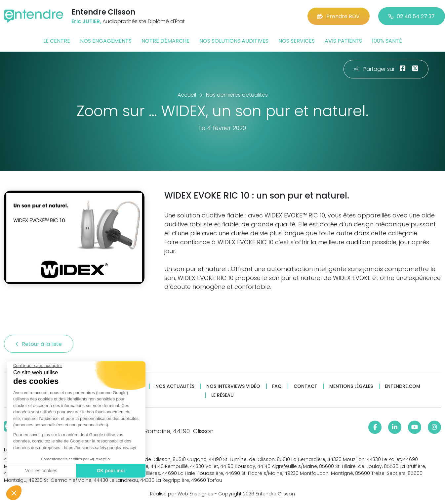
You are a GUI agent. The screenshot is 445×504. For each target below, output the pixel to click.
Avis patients (343, 41)
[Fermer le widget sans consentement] (38, 366)
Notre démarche (165, 41)
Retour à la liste (39, 344)
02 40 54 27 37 (412, 16)
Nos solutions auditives (234, 41)
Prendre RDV (339, 16)
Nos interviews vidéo (233, 386)
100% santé (387, 41)
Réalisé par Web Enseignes (182, 494)
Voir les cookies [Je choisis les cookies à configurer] (41, 471)
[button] (14, 493)
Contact (305, 386)
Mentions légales (351, 386)
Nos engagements (106, 41)
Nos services (297, 41)
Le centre (57, 41)
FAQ (277, 386)
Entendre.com (403, 386)
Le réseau (222, 395)
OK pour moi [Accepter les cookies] (111, 471)
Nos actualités (175, 386)
